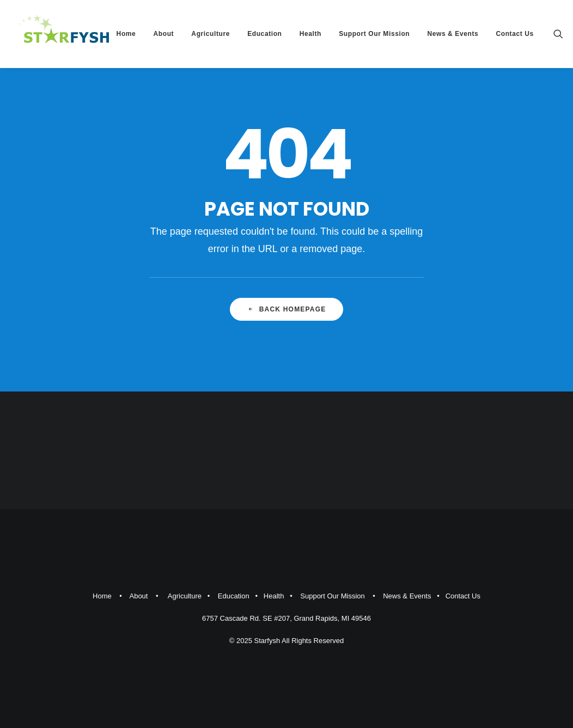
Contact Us (514, 34)
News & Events (453, 34)
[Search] (558, 34)
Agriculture (211, 34)
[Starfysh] (64, 34)
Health (310, 34)
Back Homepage (287, 309)
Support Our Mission (374, 34)
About (164, 34)
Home (126, 34)
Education (264, 34)
